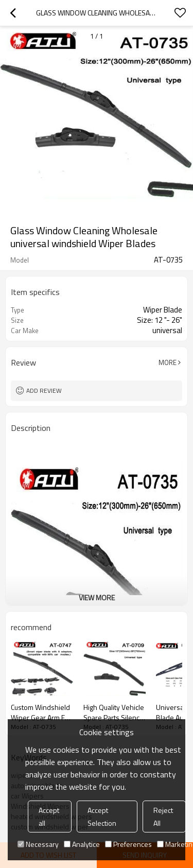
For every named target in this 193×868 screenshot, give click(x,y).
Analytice (82, 844)
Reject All (163, 817)
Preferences (128, 844)
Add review (44, 390)
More (168, 362)
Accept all (49, 817)
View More (97, 597)
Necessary (38, 844)
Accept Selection (102, 817)
